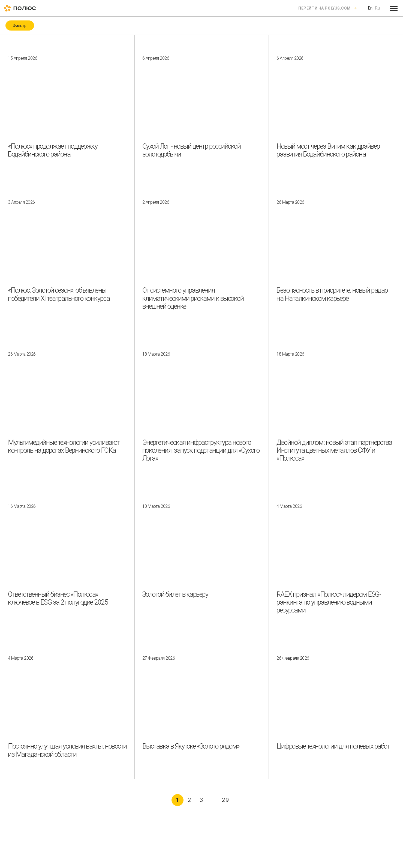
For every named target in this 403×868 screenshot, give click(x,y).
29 (225, 800)
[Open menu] (394, 8)
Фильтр (20, 26)
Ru (377, 8)
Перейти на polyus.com (324, 8)
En (370, 8)
